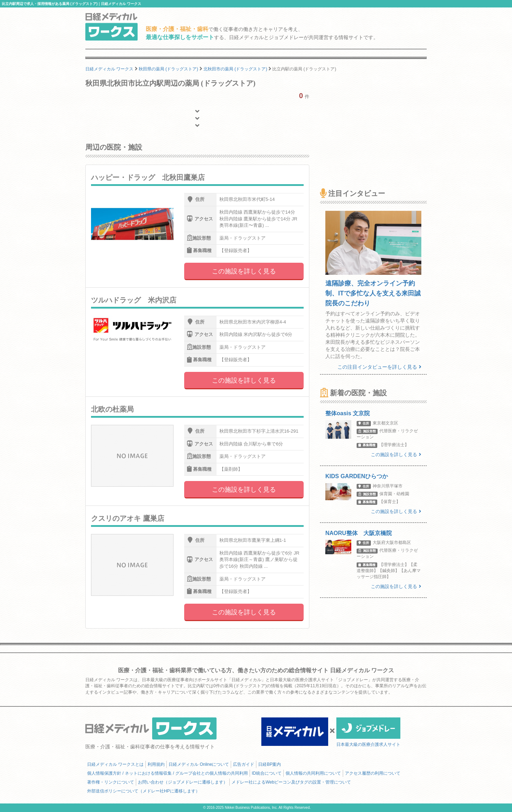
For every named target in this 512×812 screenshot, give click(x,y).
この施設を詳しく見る (244, 271)
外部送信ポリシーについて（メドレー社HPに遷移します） (143, 791)
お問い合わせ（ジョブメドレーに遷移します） (183, 782)
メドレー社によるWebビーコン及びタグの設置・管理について (291, 782)
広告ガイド (244, 764)
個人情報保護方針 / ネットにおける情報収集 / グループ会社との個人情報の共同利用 (167, 773)
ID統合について (267, 773)
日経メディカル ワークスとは (115, 764)
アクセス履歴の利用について (373, 773)
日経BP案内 (270, 764)
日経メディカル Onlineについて (199, 764)
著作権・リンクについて (111, 782)
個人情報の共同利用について (313, 773)
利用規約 (156, 764)
